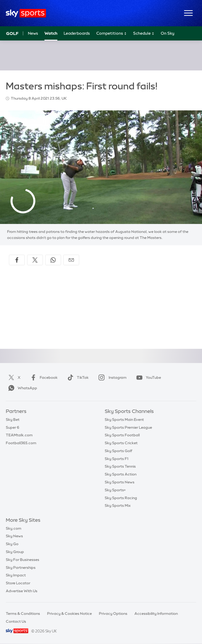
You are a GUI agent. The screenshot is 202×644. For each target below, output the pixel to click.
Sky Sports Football (122, 435)
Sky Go (12, 544)
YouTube (148, 377)
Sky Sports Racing (121, 498)
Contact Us (16, 621)
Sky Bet (13, 420)
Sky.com (14, 528)
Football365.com (21, 443)
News (33, 33)
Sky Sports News (120, 482)
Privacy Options (113, 614)
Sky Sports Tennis (120, 466)
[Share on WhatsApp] (53, 260)
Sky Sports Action (121, 474)
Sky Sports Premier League (128, 427)
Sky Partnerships (21, 568)
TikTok (77, 377)
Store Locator (18, 583)
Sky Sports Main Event (124, 420)
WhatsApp (22, 388)
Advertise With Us (22, 591)
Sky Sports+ (115, 490)
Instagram (111, 377)
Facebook (43, 377)
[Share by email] (71, 260)
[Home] (26, 13)
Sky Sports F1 (117, 459)
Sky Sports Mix (118, 505)
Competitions (112, 34)
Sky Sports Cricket (121, 443)
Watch (51, 33)
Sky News (14, 536)
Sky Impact (16, 575)
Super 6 (12, 427)
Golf (12, 33)
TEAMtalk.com (19, 435)
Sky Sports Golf (118, 451)
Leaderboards (77, 33)
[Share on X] (35, 260)
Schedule (144, 34)
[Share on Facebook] (17, 260)
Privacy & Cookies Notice (69, 614)
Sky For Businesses (22, 560)
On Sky (168, 33)
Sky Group (15, 552)
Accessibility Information (156, 614)
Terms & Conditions (23, 614)
